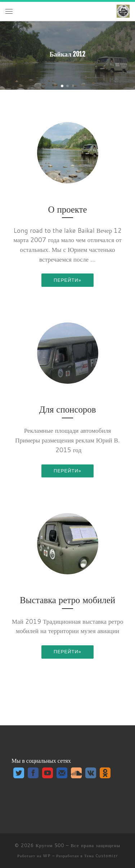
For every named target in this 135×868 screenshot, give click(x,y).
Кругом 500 (50, 845)
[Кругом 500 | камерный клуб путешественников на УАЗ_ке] (123, 11)
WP (47, 856)
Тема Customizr (101, 856)
